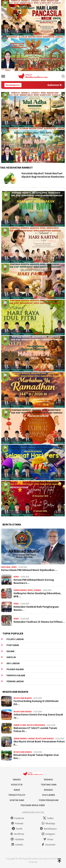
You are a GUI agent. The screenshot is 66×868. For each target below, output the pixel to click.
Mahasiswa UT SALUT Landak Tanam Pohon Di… (35, 730)
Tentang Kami (49, 785)
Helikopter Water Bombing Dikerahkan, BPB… (37, 595)
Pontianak (13, 645)
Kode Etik (17, 785)
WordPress (17, 834)
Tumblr (17, 829)
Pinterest (17, 823)
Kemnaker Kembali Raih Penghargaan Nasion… (36, 608)
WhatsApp (48, 823)
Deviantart (48, 845)
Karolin (11, 657)
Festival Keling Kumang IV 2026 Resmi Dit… (36, 703)
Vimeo (48, 839)
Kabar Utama (20, 725)
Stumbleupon (48, 829)
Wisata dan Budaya (23, 698)
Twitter (48, 818)
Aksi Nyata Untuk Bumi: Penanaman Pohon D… (39, 743)
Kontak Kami (17, 800)
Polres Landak (15, 639)
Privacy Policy (17, 795)
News (14, 567)
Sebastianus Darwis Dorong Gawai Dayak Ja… (38, 716)
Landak (31, 739)
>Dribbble (17, 839)
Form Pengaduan (49, 800)
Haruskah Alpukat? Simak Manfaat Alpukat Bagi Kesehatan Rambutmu (43, 175)
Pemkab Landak (15, 681)
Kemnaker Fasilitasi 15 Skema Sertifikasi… (39, 622)
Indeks (17, 780)
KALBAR (10, 651)
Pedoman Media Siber (33, 805)
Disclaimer (49, 795)
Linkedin (17, 845)
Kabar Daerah (20, 590)
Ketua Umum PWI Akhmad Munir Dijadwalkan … (29, 570)
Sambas (37, 590)
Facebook (17, 818)
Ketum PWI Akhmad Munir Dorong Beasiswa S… (34, 581)
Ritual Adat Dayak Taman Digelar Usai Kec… (36, 757)
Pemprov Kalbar (16, 675)
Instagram (48, 834)
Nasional (6, 567)
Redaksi (48, 780)
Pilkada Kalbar (15, 669)
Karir (17, 790)
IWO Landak (13, 663)
